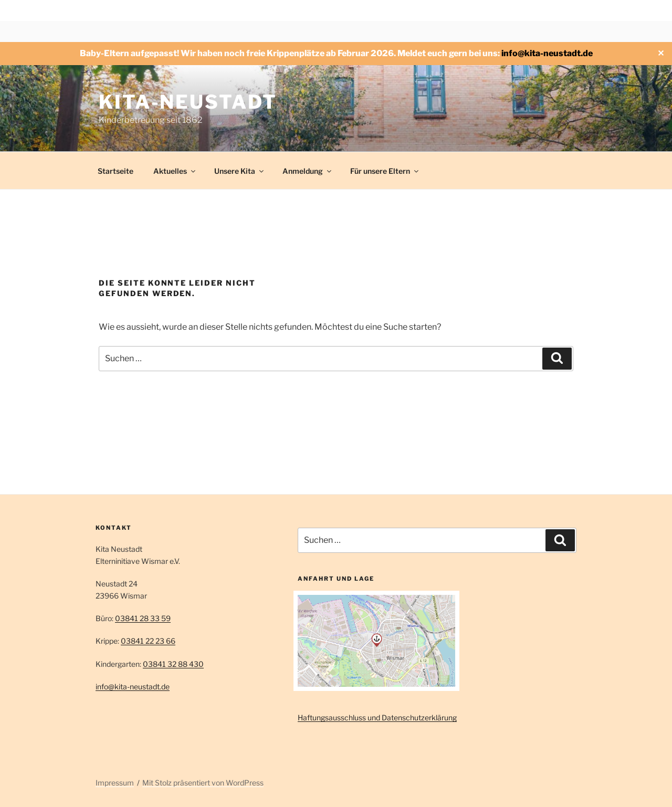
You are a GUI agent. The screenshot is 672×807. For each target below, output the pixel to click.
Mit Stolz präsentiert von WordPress (203, 783)
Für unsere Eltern (385, 171)
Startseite (115, 171)
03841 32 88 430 (173, 664)
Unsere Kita (240, 171)
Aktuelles (175, 171)
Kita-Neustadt (188, 102)
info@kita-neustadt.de (547, 53)
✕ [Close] (661, 53)
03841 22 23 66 (148, 641)
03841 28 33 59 (143, 618)
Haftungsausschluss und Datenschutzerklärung (377, 717)
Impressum (115, 783)
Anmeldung (308, 171)
